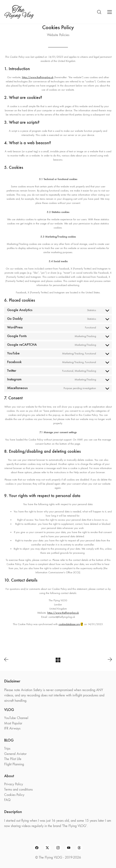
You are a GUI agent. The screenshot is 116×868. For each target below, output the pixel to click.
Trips (7, 749)
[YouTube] (69, 848)
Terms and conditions (18, 789)
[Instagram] (58, 848)
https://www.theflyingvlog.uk (38, 77)
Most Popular (13, 723)
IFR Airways (12, 728)
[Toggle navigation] (110, 12)
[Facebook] (37, 848)
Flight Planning (14, 764)
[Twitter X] (48, 848)
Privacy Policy (14, 784)
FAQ (7, 800)
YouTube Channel (16, 718)
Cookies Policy (14, 795)
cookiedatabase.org (69, 624)
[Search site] (99, 12)
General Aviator (15, 754)
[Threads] (79, 848)
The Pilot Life (13, 759)
